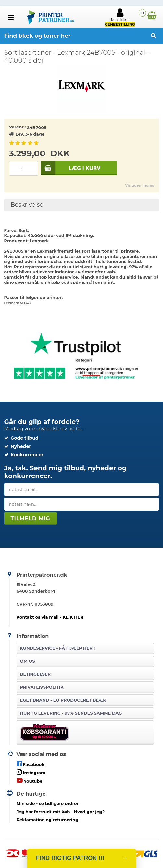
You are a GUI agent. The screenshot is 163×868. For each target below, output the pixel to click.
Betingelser (36, 674)
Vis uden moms (139, 185)
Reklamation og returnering (48, 820)
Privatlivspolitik (42, 687)
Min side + (120, 17)
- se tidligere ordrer (48, 803)
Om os (28, 661)
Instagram (31, 772)
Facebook (31, 764)
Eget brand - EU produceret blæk (63, 700)
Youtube (30, 781)
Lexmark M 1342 (18, 303)
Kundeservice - (58, 648)
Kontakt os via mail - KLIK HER (50, 617)
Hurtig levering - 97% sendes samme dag (71, 713)
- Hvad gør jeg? (61, 812)
